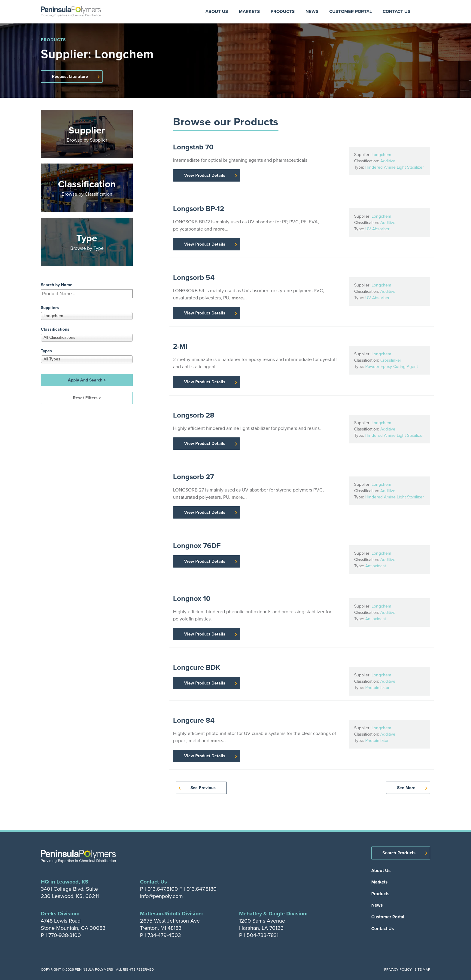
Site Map (422, 969)
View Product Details (205, 175)
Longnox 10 (192, 599)
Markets (249, 11)
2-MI (180, 346)
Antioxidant (376, 566)
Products (283, 11)
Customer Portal (351, 11)
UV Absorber (377, 229)
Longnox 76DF (197, 546)
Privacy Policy (398, 969)
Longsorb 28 (194, 415)
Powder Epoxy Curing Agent (392, 367)
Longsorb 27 (193, 477)
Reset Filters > (87, 398)
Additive (388, 161)
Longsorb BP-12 (199, 209)
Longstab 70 (193, 147)
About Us (217, 11)
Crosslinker (391, 360)
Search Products (399, 853)
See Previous (203, 788)
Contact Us (397, 11)
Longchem (381, 155)
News (312, 11)
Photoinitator (377, 741)
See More (406, 788)
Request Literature (70, 77)
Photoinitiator (377, 688)
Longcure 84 (194, 720)
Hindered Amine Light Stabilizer (395, 167)
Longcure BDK (197, 667)
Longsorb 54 (194, 277)
